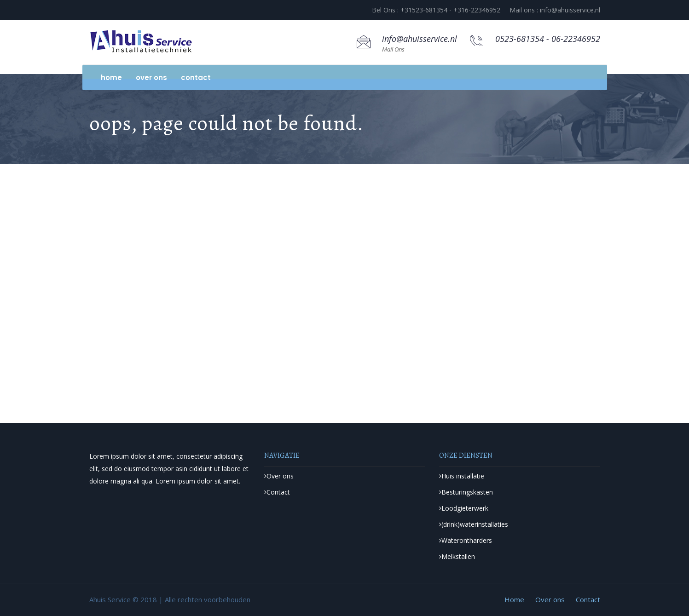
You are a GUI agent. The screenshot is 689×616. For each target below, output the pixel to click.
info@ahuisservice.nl (420, 39)
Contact (196, 78)
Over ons (151, 78)
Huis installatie (462, 476)
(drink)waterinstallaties (474, 524)
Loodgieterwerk (464, 508)
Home (111, 78)
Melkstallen (457, 556)
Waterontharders (466, 540)
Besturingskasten (466, 492)
